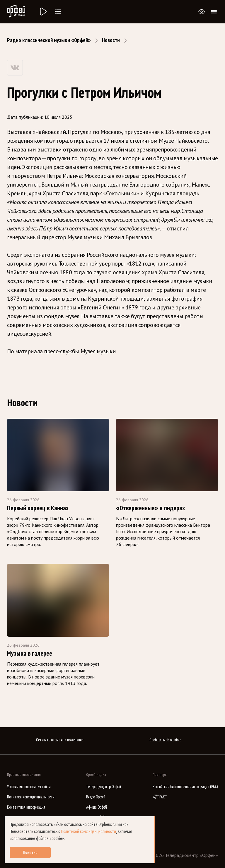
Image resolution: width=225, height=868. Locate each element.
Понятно (30, 852)
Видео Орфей (96, 797)
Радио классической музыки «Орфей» (49, 40)
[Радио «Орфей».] (43, 12)
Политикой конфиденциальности (88, 831)
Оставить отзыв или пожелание (60, 740)
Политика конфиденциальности (31, 797)
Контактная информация (26, 807)
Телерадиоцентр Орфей (104, 787)
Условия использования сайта (29, 787)
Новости (111, 40)
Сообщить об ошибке (165, 740)
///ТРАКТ (160, 797)
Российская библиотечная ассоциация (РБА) (185, 787)
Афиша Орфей (97, 807)
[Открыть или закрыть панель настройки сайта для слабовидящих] (202, 12)
